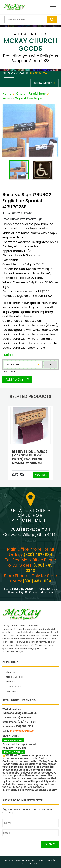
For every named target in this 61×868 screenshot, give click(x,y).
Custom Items (13, 686)
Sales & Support (43, 83)
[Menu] (53, 7)
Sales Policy (12, 691)
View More (41, 475)
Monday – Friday (13, 740)
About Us (11, 672)
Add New (8, 372)
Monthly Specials (15, 677)
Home (7, 94)
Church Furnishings (31, 94)
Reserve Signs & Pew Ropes (23, 98)
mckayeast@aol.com (23, 731)
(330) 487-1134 (38, 555)
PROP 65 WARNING (14, 752)
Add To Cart (15, 379)
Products (11, 682)
